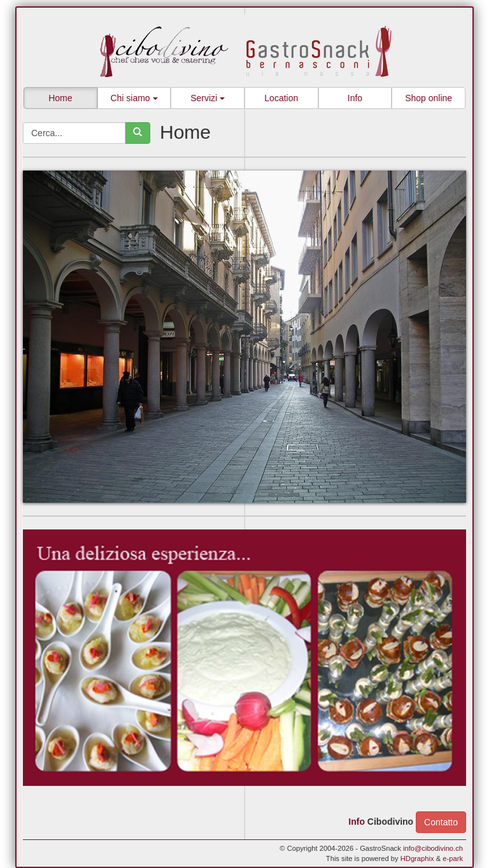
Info (357, 821)
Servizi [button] (208, 98)
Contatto (441, 822)
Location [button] (281, 98)
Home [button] (60, 98)
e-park (453, 858)
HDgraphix (417, 858)
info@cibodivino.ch (433, 848)
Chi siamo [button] (134, 98)
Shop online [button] (429, 98)
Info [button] (355, 98)
